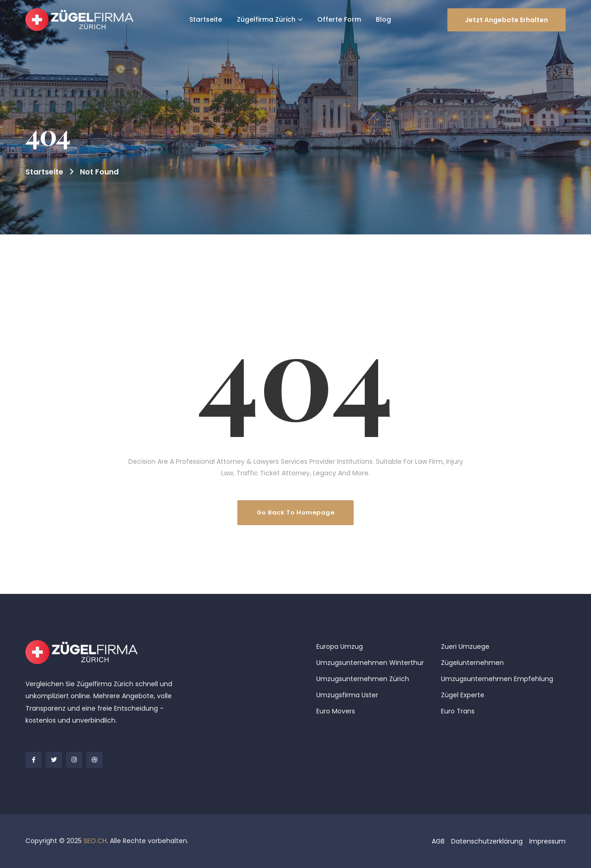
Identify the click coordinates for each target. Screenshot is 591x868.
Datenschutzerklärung (487, 841)
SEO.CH (95, 841)
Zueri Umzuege (465, 647)
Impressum (547, 841)
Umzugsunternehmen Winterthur (370, 663)
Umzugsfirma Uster (347, 695)
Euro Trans (458, 711)
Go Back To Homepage (296, 512)
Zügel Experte (463, 695)
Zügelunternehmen (472, 663)
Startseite (44, 172)
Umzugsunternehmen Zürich (363, 679)
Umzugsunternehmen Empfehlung (497, 679)
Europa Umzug (340, 647)
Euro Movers (336, 711)
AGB (438, 841)
